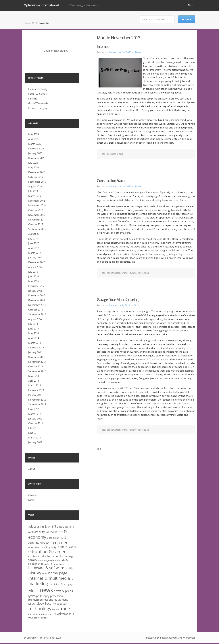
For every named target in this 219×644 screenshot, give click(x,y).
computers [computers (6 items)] (60, 543)
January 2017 (35, 257)
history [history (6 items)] (35, 573)
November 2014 (37, 305)
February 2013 (36, 390)
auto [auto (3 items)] (60, 527)
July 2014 (33, 324)
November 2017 (37, 220)
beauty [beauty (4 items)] (40, 532)
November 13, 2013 (120, 186)
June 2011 (33, 433)
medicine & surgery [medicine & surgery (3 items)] (61, 584)
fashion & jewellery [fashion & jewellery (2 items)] (47, 560)
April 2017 (34, 248)
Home (27, 23)
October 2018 (36, 210)
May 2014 (33, 333)
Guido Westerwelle (38, 103)
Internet (103, 47)
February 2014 (36, 348)
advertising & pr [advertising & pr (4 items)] (40, 526)
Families (33, 99)
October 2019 (36, 177)
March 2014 (35, 343)
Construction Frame (111, 181)
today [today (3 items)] (56, 609)
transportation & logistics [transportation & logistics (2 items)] (40, 614)
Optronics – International (41, 5)
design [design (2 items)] (54, 547)
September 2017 (37, 229)
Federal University (38, 89)
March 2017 (35, 253)
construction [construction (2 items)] (34, 547)
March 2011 (35, 438)
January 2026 (35, 153)
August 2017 (35, 234)
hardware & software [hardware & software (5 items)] (46, 568)
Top (99, 449)
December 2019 (37, 172)
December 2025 (37, 158)
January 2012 (35, 419)
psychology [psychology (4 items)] (36, 603)
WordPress (189, 638)
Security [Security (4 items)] (50, 603)
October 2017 (36, 224)
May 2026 (33, 134)
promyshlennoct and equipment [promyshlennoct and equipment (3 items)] (48, 600)
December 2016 (37, 262)
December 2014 (37, 300)
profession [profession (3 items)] (57, 596)
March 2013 (35, 385)
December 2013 (37, 357)
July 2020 (33, 163)
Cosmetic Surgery (38, 108)
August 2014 (35, 319)
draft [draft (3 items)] (61, 547)
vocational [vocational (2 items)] (43, 618)
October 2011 (36, 423)
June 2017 (33, 243)
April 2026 (34, 139)
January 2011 (35, 442)
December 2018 (37, 201)
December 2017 (37, 215)
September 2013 (37, 371)
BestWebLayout (169, 638)
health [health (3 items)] (69, 568)
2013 (34, 23)
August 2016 (35, 267)
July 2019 (33, 191)
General (32, 495)
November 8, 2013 (120, 305)
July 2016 (33, 272)
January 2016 (35, 291)
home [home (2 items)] (45, 574)
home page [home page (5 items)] (58, 573)
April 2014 (34, 338)
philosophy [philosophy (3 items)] (43, 596)
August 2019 (35, 186)
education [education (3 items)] (70, 547)
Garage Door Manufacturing (118, 300)
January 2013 (35, 395)
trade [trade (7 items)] (65, 609)
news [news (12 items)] (46, 590)
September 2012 (37, 404)
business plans (115, 154)
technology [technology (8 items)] (40, 609)
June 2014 (33, 329)
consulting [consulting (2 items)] (46, 547)
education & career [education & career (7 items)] (47, 552)
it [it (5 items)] (72, 578)
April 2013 (34, 381)
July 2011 (33, 428)
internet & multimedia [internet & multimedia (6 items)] (49, 578)
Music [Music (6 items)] (34, 591)
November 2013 (37, 362)
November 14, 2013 (120, 52)
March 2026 (35, 144)
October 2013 (36, 366)
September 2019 (37, 182)
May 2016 (33, 281)
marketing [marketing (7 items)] (38, 584)
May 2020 (33, 167)
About (191, 5)
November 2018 (37, 205)
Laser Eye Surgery (38, 94)
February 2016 (36, 286)
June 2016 (33, 276)
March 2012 (35, 414)
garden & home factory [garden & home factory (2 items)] (55, 564)
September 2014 (37, 314)
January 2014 (35, 352)
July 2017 (33, 239)
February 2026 (36, 149)
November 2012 (37, 400)
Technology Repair (139, 273)
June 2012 (33, 409)
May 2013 (33, 376)
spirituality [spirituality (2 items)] (62, 604)
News (138, 52)
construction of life (117, 273)
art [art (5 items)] (54, 526)
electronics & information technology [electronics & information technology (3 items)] (51, 556)
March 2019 (35, 196)
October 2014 (36, 310)
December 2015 (37, 295)
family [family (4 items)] (33, 560)
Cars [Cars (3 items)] (50, 538)
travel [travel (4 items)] (57, 614)
